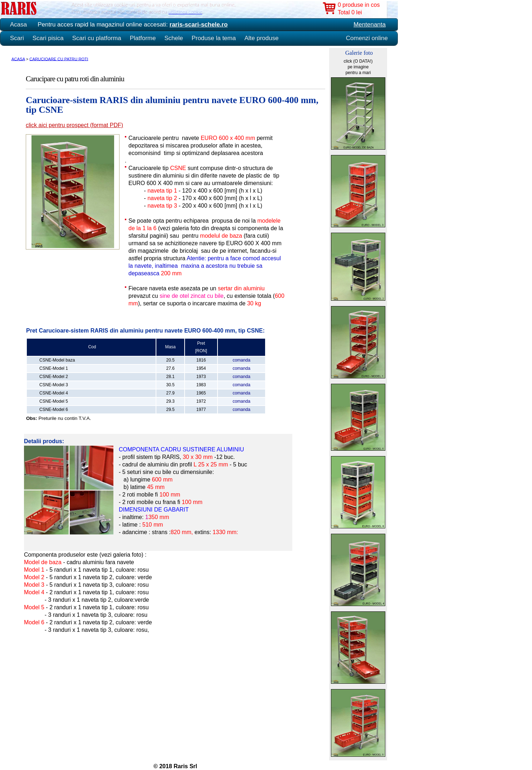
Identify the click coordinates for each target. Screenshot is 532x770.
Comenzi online (367, 38)
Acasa (18, 25)
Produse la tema (214, 38)
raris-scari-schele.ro (199, 25)
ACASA (18, 59)
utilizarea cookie (185, 12)
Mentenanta (370, 25)
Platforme (143, 38)
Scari (17, 38)
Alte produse (261, 38)
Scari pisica (48, 38)
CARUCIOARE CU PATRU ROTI (59, 59)
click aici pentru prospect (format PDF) (74, 125)
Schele (174, 38)
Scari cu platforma (97, 38)
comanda (241, 360)
